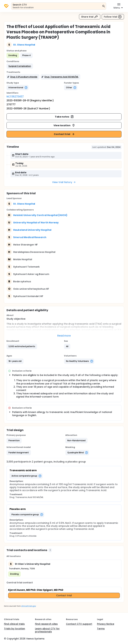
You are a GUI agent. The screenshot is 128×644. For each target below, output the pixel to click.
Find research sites (46, 624)
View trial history (64, 182)
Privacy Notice (106, 624)
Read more (64, 336)
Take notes (64, 117)
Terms (101, 629)
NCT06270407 (15, 96)
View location (64, 125)
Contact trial (64, 134)
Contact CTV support (79, 624)
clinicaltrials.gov (28, 606)
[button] (20, 66)
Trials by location (14, 629)
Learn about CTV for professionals (47, 630)
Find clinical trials (14, 624)
